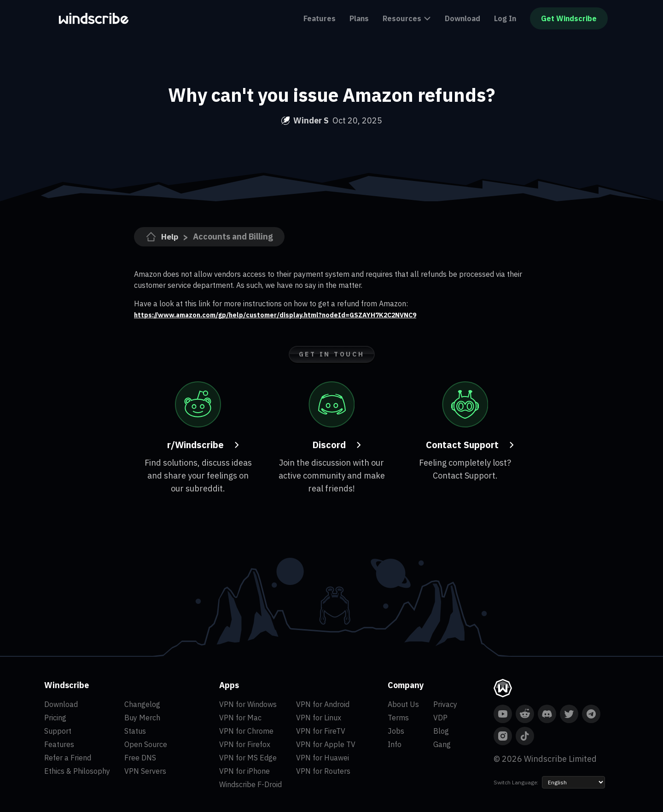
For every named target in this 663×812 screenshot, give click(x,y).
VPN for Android (323, 704)
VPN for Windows (248, 704)
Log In (505, 18)
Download (462, 18)
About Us (403, 704)
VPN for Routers (323, 771)
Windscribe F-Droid (250, 784)
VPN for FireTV (321, 731)
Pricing (55, 718)
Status (135, 731)
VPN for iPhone (244, 771)
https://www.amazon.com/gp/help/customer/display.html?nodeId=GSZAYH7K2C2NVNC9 (293, 315)
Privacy (445, 704)
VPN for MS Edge (248, 758)
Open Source (146, 744)
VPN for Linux (319, 718)
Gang (442, 744)
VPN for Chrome (246, 731)
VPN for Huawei (323, 758)
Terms (398, 718)
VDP (440, 718)
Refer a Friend (68, 758)
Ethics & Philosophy (77, 771)
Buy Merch (142, 718)
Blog (441, 731)
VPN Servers (145, 771)
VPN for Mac (240, 718)
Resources (407, 18)
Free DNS (140, 758)
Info (395, 744)
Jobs (396, 731)
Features (320, 18)
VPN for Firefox (245, 744)
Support (58, 731)
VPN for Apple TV (326, 744)
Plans (359, 18)
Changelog (142, 704)
